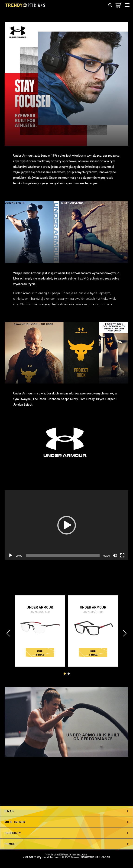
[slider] (63, 555)
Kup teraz (40, 653)
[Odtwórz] (11, 555)
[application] (66, 525)
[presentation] (8, 633)
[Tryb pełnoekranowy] (122, 555)
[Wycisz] (115, 555)
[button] (67, 525)
